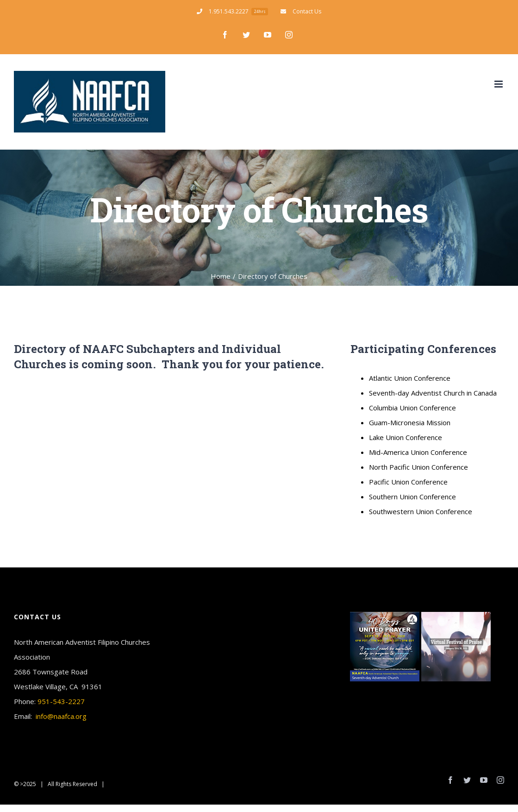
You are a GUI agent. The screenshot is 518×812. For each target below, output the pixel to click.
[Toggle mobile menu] (499, 84)
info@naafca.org (61, 716)
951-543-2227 (61, 701)
